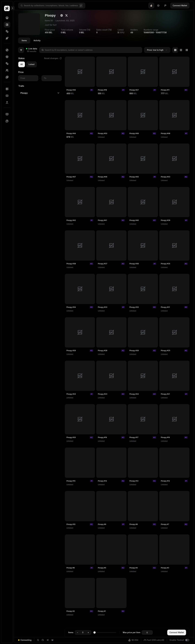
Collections (8, 25)
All (22, 64)
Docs (8, 114)
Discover (8, 18)
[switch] (187, 640)
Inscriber (8, 89)
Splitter (8, 96)
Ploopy (40, 93)
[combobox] (157, 50)
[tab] (151, 6)
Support (8, 121)
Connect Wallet (180, 5)
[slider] (96, 632)
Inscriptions (8, 77)
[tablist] (158, 6)
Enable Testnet (177, 640)
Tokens (8, 31)
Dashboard (8, 50)
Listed (31, 64)
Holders (8, 70)
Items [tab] (24, 40)
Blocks (8, 57)
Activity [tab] (37, 40)
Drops (8, 38)
